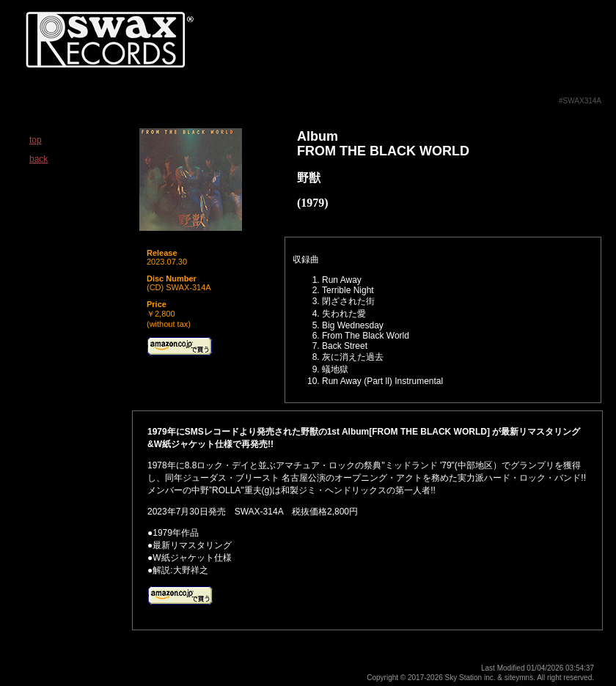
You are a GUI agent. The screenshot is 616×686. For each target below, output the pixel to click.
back (38, 159)
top (36, 140)
